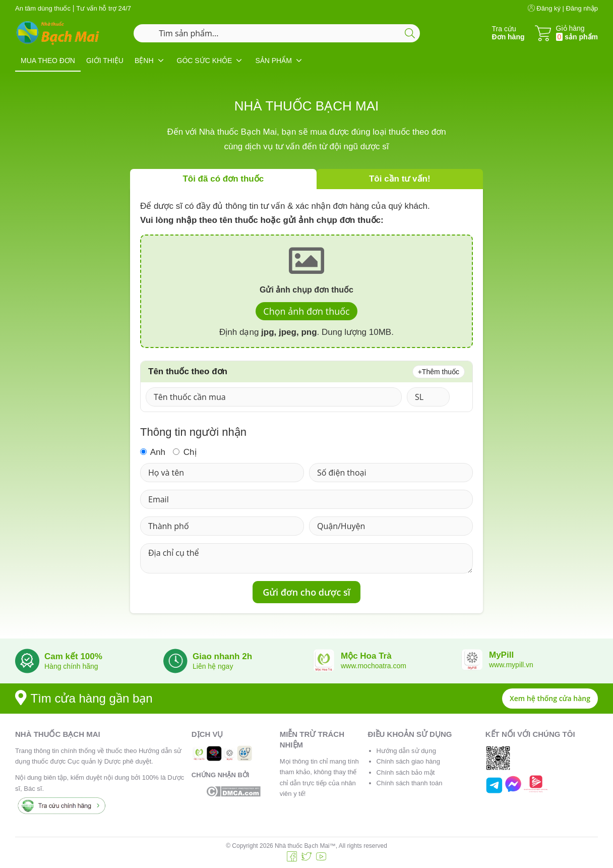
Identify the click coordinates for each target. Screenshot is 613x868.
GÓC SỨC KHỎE (205, 61)
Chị (185, 452)
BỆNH (144, 61)
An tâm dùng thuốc (43, 8)
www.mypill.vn (511, 665)
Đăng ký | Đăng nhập (563, 8)
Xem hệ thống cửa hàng (550, 698)
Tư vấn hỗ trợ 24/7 (104, 8)
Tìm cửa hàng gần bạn (84, 698)
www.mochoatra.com (374, 666)
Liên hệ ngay (213, 666)
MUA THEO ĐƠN (48, 61)
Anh (153, 452)
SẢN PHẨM (273, 61)
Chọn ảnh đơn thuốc (306, 311)
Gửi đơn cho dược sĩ (306, 592)
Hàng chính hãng (71, 666)
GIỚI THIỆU (105, 61)
